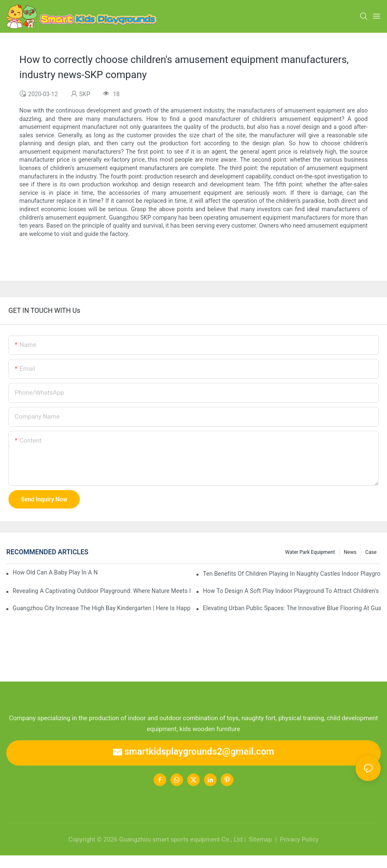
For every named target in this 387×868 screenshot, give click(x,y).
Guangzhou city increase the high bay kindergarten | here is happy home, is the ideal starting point (102, 608)
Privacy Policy (299, 839)
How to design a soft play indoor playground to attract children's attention (292, 591)
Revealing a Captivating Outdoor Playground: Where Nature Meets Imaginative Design (102, 591)
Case (371, 552)
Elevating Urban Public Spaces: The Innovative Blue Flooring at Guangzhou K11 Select (292, 608)
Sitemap (260, 839)
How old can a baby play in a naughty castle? (55, 572)
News (350, 552)
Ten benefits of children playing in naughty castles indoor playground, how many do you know (292, 574)
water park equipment (310, 552)
